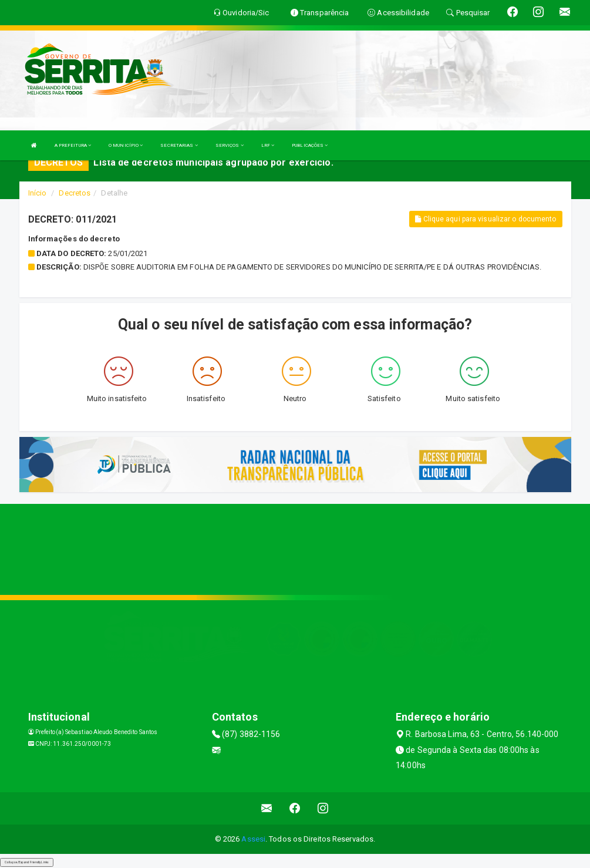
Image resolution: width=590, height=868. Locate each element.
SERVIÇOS (230, 145)
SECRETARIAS (179, 145)
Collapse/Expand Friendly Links (27, 862)
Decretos (75, 193)
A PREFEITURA (73, 145)
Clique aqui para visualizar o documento (486, 219)
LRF (268, 145)
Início (38, 193)
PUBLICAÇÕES (310, 145)
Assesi (253, 839)
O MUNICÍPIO (126, 145)
